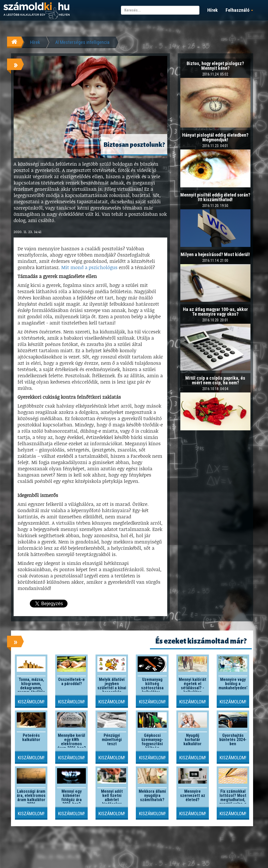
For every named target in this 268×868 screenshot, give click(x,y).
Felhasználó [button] (239, 10)
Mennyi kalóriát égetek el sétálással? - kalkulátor (192, 686)
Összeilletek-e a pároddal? (71, 682)
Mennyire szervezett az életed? (193, 795)
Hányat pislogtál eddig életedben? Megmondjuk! (215, 137)
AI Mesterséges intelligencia (82, 42)
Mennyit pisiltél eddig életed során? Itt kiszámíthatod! (215, 197)
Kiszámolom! (31, 702)
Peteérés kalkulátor (31, 737)
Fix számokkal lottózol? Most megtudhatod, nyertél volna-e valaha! (233, 800)
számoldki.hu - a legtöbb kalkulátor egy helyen (37, 11)
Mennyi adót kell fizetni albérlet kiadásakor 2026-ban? (112, 800)
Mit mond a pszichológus (89, 267)
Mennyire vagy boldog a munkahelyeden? (233, 684)
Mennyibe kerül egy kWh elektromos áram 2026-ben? (72, 742)
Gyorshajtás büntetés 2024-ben (233, 740)
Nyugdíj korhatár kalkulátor (192, 740)
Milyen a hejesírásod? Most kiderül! (215, 254)
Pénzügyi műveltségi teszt (112, 740)
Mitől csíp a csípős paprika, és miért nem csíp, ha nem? (215, 380)
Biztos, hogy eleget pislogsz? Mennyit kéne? (215, 66)
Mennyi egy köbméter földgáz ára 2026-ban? (71, 798)
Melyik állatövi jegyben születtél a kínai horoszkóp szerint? (112, 688)
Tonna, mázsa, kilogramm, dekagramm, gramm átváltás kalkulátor (31, 688)
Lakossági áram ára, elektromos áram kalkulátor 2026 (31, 798)
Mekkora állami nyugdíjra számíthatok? (152, 795)
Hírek (213, 10)
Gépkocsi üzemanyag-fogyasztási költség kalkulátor (152, 744)
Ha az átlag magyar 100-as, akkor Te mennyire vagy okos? (215, 312)
